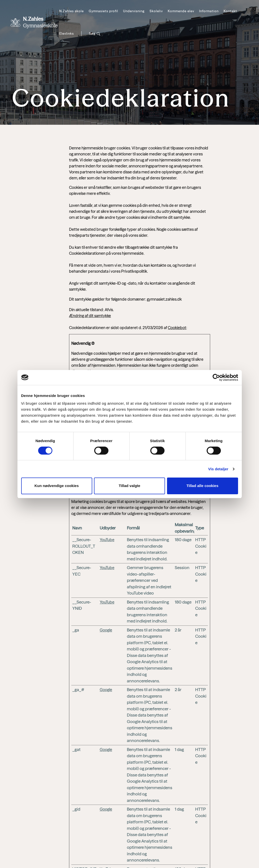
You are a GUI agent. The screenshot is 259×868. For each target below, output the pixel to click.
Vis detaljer (218, 469)
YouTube (107, 540)
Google (106, 630)
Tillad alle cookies (202, 486)
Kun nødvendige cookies (57, 486)
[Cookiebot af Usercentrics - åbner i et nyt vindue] (216, 377)
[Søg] (95, 34)
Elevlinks (67, 33)
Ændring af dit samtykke (90, 316)
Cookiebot (177, 328)
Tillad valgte (129, 486)
